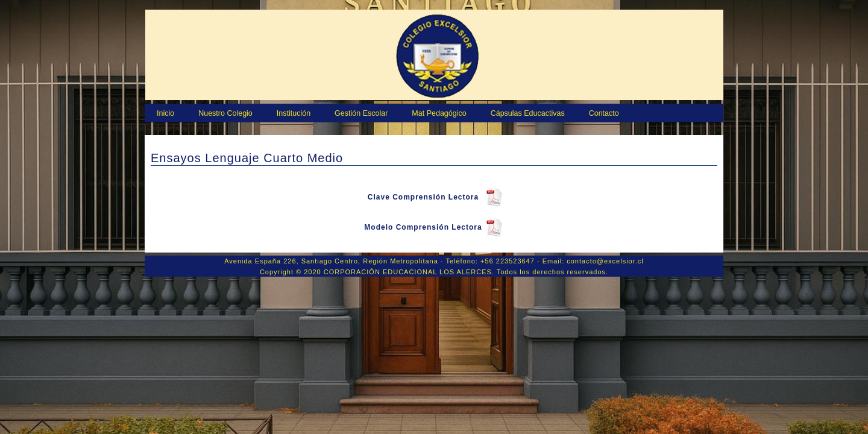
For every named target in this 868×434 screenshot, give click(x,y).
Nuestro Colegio (225, 113)
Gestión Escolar (361, 113)
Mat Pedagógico (439, 113)
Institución (294, 113)
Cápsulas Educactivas (528, 113)
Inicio (165, 113)
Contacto (604, 113)
